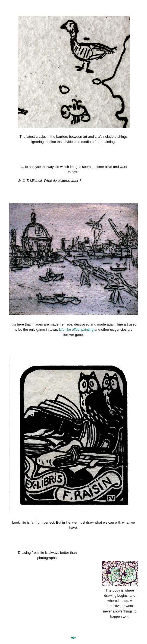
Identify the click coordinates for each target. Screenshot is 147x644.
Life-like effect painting (76, 329)
